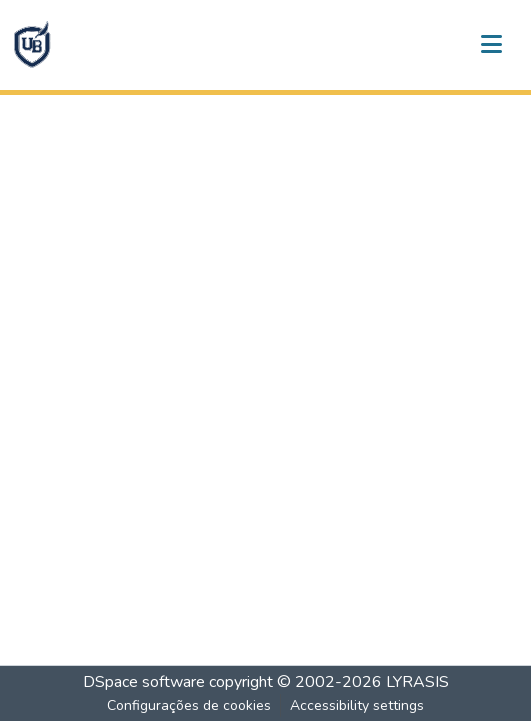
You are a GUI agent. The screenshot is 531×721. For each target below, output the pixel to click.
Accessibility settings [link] (357, 705)
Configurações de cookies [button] (189, 705)
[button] (32, 45)
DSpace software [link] (144, 682)
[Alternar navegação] (491, 45)
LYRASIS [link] (417, 682)
